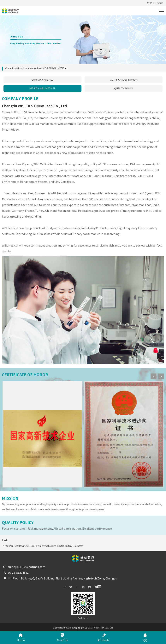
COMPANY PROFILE (42, 80)
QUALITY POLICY (124, 88)
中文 (150, 3)
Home (26, 68)
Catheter (78, 546)
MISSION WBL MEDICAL (42, 88)
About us (36, 68)
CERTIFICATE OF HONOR (124, 80)
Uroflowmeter (22, 546)
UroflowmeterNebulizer (43, 546)
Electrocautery (65, 546)
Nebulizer (8, 546)
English (159, 3)
